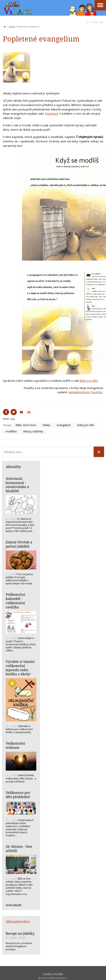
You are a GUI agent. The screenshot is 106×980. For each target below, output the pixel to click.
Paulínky (51, 113)
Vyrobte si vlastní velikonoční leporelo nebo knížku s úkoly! (20, 668)
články (46, 425)
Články (12, 27)
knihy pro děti (86, 425)
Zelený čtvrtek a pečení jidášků (19, 544)
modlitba (11, 431)
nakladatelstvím (79, 392)
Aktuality (13, 467)
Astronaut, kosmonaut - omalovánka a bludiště (17, 485)
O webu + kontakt (53, 974)
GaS (101, 22)
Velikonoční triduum (15, 745)
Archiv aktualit (14, 905)
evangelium (64, 425)
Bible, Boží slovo (26, 425)
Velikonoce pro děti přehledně (18, 795)
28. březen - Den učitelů (19, 849)
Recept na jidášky (20, 933)
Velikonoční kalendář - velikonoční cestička (15, 601)
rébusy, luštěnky (33, 431)
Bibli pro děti (89, 381)
